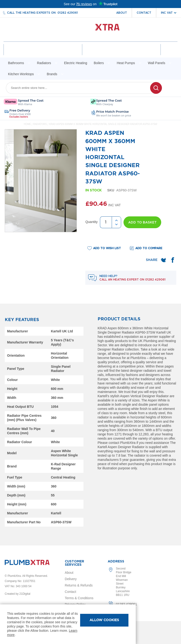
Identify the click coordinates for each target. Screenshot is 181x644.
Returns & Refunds (79, 585)
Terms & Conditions (79, 598)
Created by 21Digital (18, 594)
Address (116, 561)
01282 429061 (68, 13)
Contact (144, 13)
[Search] (156, 93)
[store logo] (91, 30)
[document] (68, 624)
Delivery (71, 579)
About (122, 13)
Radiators (40, 129)
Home (27, 129)
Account (43, 54)
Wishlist (121, 54)
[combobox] (81, 93)
